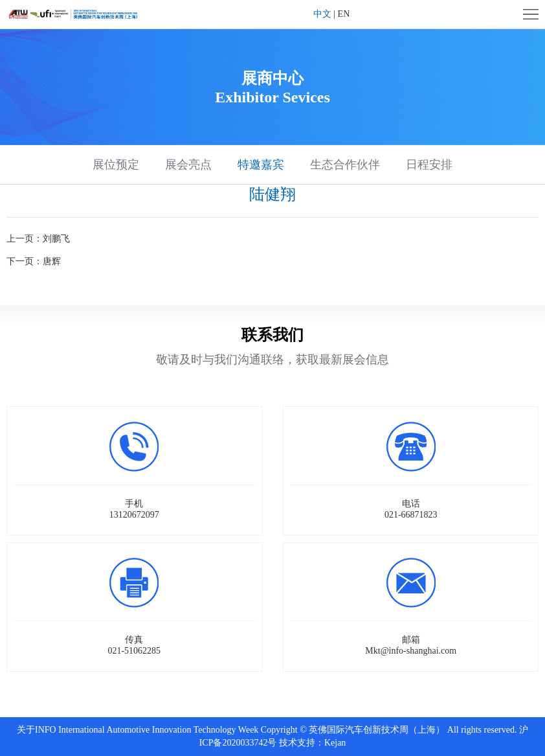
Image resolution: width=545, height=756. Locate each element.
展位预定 (116, 165)
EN (344, 14)
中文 (322, 14)
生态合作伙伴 (345, 165)
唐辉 (52, 261)
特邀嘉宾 (261, 165)
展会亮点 (188, 165)
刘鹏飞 (56, 239)
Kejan (335, 743)
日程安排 (429, 165)
